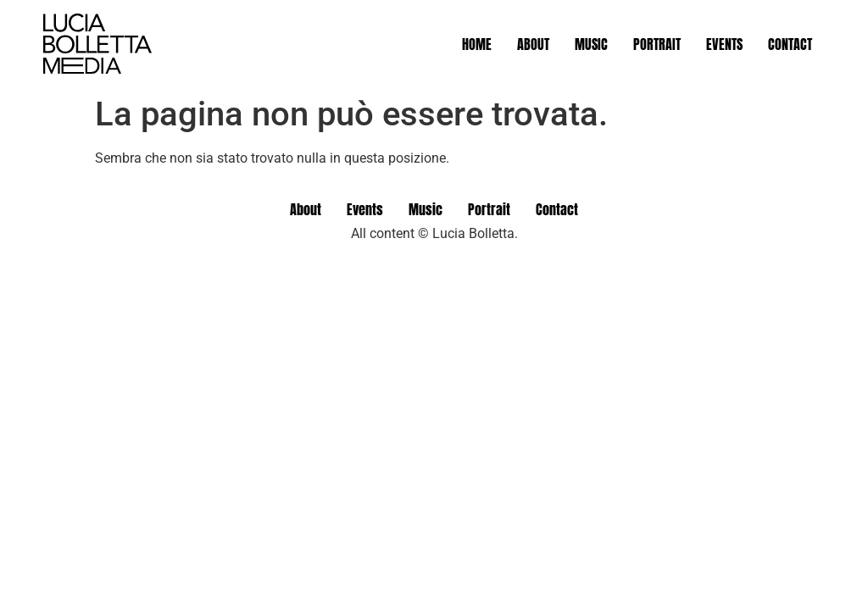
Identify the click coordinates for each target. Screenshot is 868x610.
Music (591, 44)
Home (477, 44)
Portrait (657, 44)
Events (724, 44)
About (533, 44)
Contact (790, 44)
